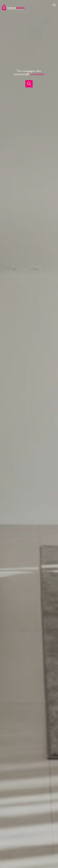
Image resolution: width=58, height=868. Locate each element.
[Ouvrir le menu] (55, 5)
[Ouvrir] (29, 84)
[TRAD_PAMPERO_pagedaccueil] (13, 10)
